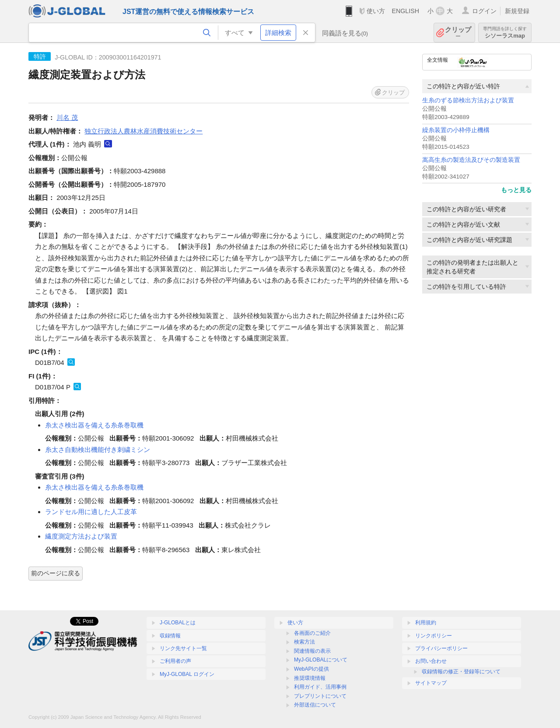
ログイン (484, 11)
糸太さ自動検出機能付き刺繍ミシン (98, 450)
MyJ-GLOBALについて (321, 660)
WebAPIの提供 (311, 669)
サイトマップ (431, 683)
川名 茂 (67, 117)
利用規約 (426, 623)
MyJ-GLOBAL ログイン (187, 674)
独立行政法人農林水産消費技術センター (143, 131)
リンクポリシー (434, 636)
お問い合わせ (431, 661)
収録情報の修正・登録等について (461, 672)
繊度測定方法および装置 (81, 536)
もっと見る (516, 190)
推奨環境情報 (310, 678)
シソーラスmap (505, 33)
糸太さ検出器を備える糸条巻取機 (94, 425)
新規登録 (517, 11)
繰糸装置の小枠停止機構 (456, 130)
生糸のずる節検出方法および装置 (468, 100)
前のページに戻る (56, 573)
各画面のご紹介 (312, 633)
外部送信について (315, 705)
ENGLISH (405, 11)
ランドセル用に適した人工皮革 (91, 512)
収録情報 (170, 636)
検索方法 (304, 642)
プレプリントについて (320, 696)
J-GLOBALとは (178, 623)
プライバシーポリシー (441, 648)
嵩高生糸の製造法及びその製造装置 (471, 160)
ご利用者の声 (175, 661)
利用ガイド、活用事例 (320, 687)
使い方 (376, 11)
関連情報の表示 (312, 651)
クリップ (458, 33)
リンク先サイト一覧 (183, 648)
